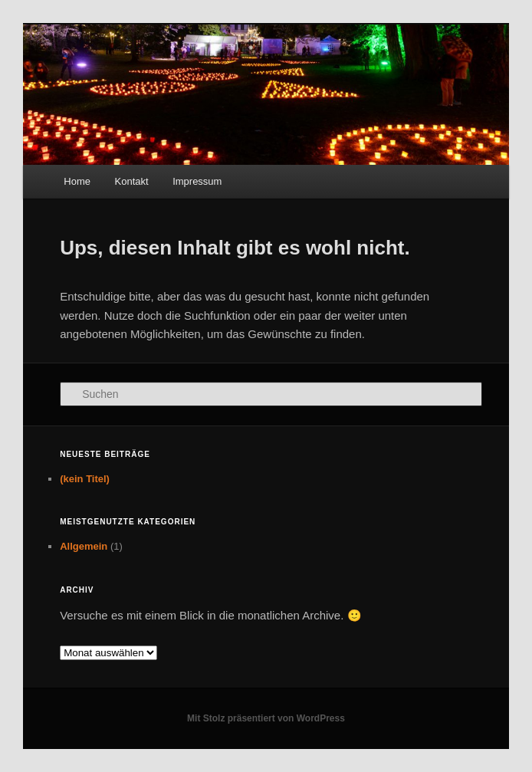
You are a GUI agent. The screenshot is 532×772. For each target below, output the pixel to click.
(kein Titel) (85, 479)
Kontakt (132, 181)
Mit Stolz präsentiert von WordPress (266, 718)
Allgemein (84, 546)
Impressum (197, 181)
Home (77, 181)
